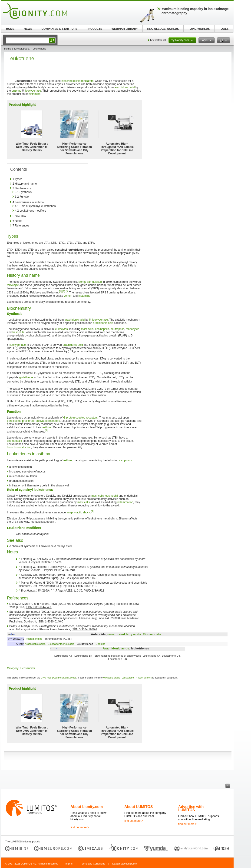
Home (8, 49)
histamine (35, 94)
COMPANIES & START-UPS (59, 29)
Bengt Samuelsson (90, 282)
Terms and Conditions (93, 864)
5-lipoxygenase (99, 320)
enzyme (17, 91)
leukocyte (13, 285)
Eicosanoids (152, 634)
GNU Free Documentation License (59, 678)
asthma (47, 427)
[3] (67, 291)
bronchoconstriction (19, 447)
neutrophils (117, 329)
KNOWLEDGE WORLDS (163, 29)
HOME (10, 29)
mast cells (87, 329)
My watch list (158, 40)
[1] (60, 291)
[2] (64, 291)
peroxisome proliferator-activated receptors (33, 421)
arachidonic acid (125, 87)
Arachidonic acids (35, 644)
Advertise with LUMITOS (191, 808)
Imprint (69, 864)
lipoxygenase (33, 91)
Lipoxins (100, 644)
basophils (18, 332)
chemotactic (14, 441)
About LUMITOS (139, 807)
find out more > (80, 827)
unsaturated (116, 634)
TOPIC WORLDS (199, 29)
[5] (92, 511)
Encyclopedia (22, 49)
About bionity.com (87, 807)
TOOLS (224, 29)
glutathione (26, 377)
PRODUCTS (94, 29)
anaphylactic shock (78, 512)
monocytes (132, 329)
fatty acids (133, 634)
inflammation (125, 502)
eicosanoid (68, 81)
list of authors (145, 678)
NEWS (28, 29)
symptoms (125, 460)
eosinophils (102, 329)
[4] (46, 431)
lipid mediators (84, 81)
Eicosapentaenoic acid (61, 644)
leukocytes (61, 329)
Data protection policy (125, 864)
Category (13, 668)
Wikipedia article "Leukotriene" (119, 678)
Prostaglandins (33, 639)
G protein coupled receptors (80, 418)
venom (68, 296)
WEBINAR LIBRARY (125, 29)
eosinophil (112, 496)
